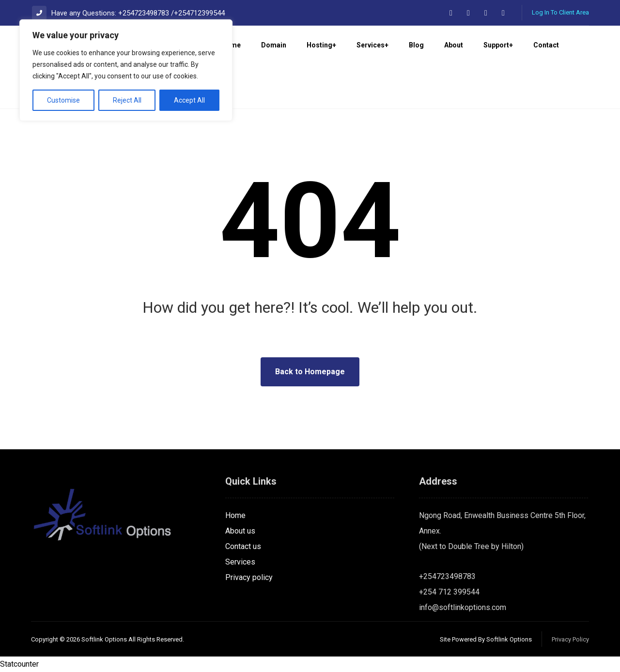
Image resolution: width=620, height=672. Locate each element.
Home (235, 515)
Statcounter (19, 664)
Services (240, 562)
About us (240, 531)
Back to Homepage (310, 372)
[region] (126, 70)
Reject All (127, 100)
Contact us (243, 546)
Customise (63, 100)
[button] (451, 13)
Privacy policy (249, 577)
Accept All (189, 100)
